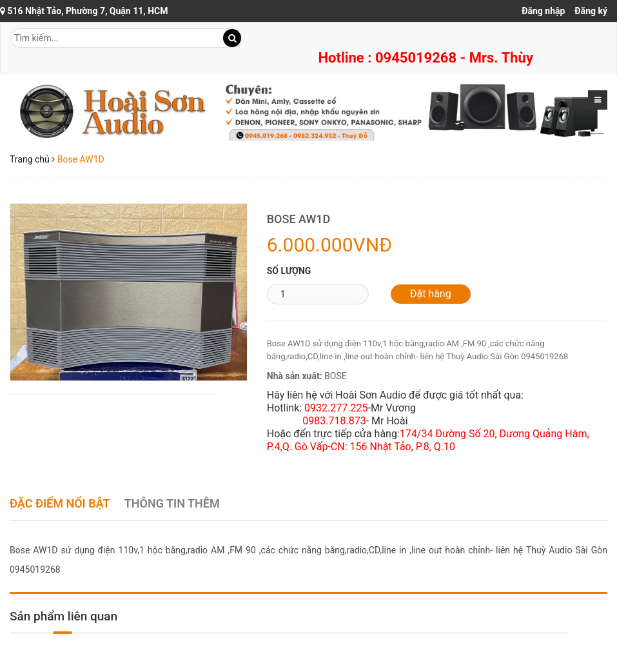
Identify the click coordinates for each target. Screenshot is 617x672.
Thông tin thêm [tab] (172, 503)
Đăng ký (591, 11)
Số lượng (289, 271)
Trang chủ (30, 159)
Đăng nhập (543, 11)
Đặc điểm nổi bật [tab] (60, 503)
